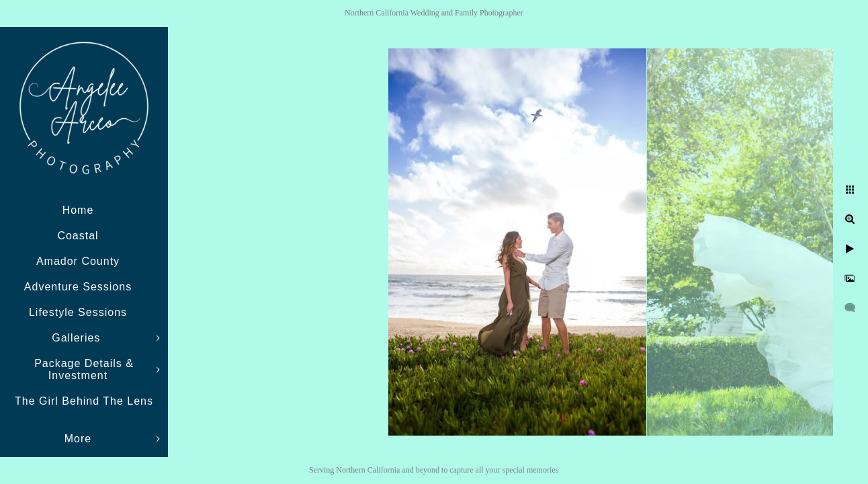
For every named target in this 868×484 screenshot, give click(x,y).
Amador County (78, 261)
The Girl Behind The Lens (84, 401)
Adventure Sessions (78, 287)
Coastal (78, 236)
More (78, 439)
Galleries (78, 338)
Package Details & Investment (84, 369)
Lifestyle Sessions (78, 312)
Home (78, 210)
